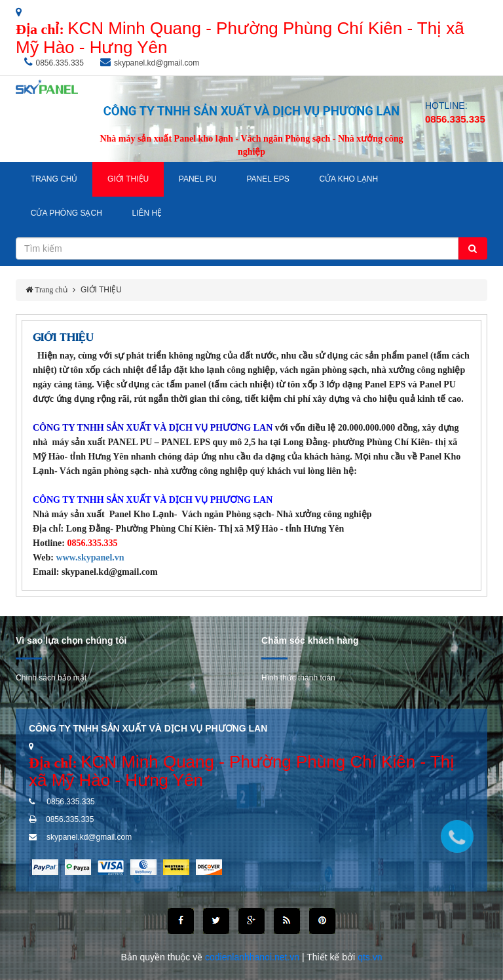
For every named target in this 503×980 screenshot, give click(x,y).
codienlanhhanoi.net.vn (253, 957)
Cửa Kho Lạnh (348, 179)
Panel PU (198, 179)
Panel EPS (268, 179)
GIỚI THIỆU (128, 179)
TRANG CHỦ (54, 179)
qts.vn (370, 957)
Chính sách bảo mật (51, 678)
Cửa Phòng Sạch (66, 213)
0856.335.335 (60, 63)
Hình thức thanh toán (298, 678)
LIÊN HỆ (147, 213)
